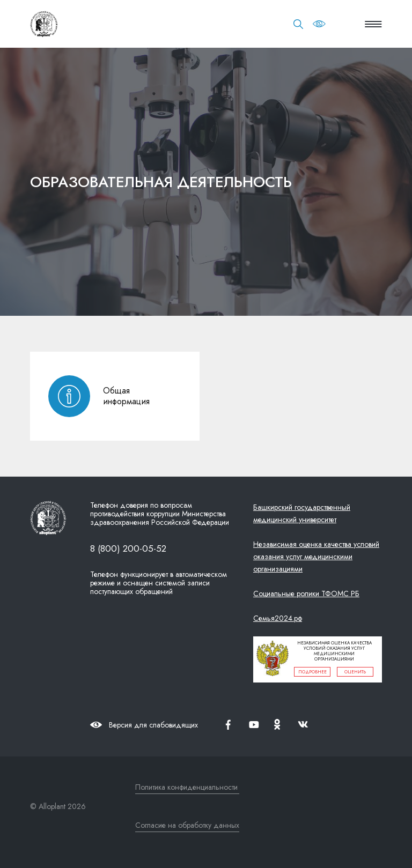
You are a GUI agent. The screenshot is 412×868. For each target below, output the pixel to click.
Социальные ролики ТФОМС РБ (306, 593)
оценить (355, 672)
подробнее (312, 672)
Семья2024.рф (278, 618)
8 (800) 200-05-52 (128, 548)
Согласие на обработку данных (187, 825)
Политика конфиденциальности (186, 787)
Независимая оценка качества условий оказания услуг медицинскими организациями (316, 557)
